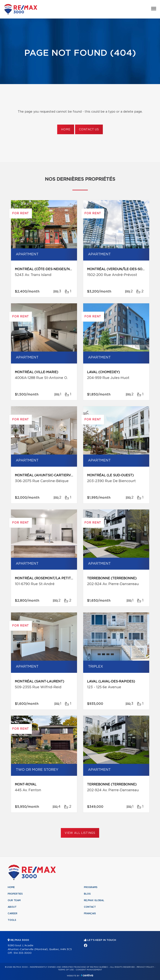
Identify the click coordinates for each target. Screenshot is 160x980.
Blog (87, 894)
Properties (15, 894)
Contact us (89, 130)
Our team (14, 900)
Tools (12, 920)
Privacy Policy (145, 967)
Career (13, 913)
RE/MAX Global (94, 900)
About (12, 907)
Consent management (89, 970)
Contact (90, 907)
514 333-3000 (23, 953)
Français (90, 913)
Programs (91, 887)
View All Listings (80, 833)
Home (66, 130)
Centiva (87, 975)
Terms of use (66, 970)
